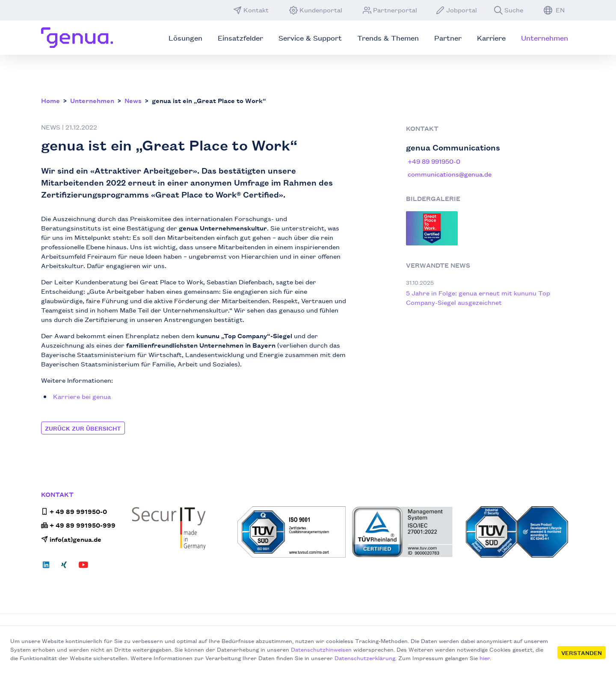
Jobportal (456, 10)
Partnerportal (390, 10)
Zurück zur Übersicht (83, 428)
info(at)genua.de (71, 539)
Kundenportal (316, 10)
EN (554, 10)
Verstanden (582, 652)
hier (485, 658)
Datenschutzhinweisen (321, 649)
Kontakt (251, 10)
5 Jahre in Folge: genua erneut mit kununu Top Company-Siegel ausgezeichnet (478, 297)
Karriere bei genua (82, 396)
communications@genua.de (450, 174)
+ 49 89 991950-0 (74, 511)
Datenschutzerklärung (365, 658)
